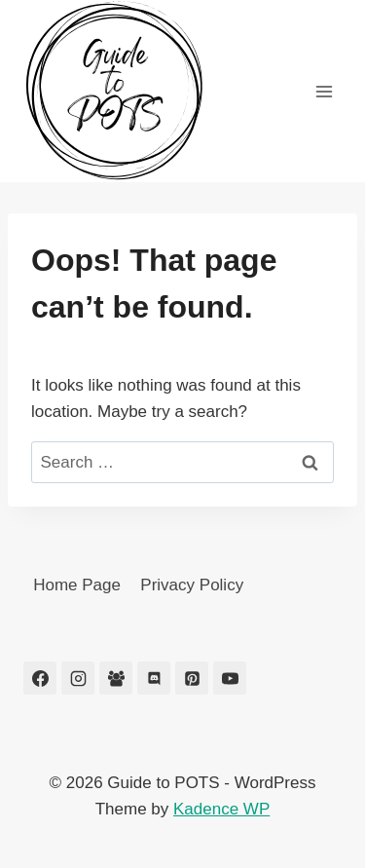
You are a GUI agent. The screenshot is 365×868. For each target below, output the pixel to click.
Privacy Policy (192, 585)
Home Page (77, 585)
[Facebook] (40, 678)
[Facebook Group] (116, 678)
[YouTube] (230, 678)
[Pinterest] (192, 678)
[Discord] (154, 678)
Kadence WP (221, 809)
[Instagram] (78, 678)
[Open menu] (324, 91)
